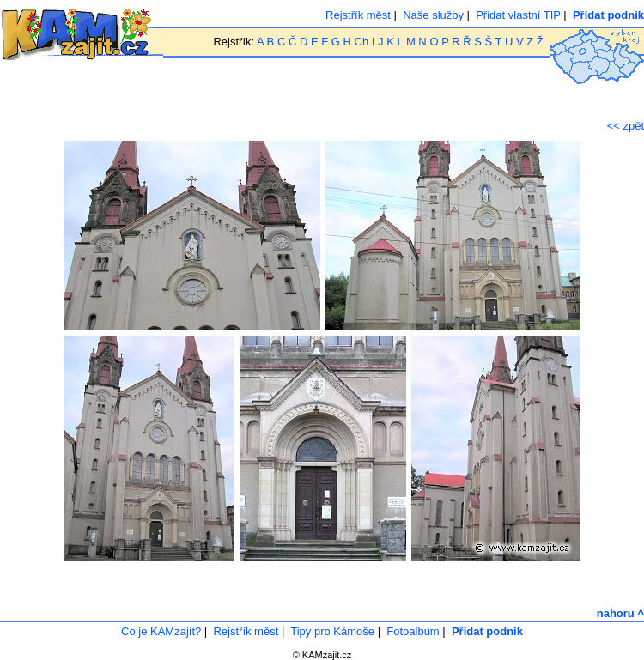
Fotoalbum (413, 631)
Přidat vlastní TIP (518, 15)
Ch (362, 42)
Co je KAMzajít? (161, 631)
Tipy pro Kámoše (332, 631)
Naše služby (433, 15)
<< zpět (626, 126)
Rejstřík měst (358, 15)
